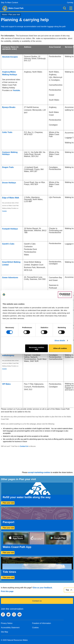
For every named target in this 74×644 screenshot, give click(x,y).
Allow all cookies (60, 348)
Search (65, 8)
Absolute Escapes (10, 57)
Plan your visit (14, 15)
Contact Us (24, 446)
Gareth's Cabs (8, 244)
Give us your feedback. (43, 588)
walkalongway (8, 355)
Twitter (8, 614)
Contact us (37, 601)
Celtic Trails (7, 132)
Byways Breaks (9, 107)
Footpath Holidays (10, 229)
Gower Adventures (10, 278)
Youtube (4, 211)
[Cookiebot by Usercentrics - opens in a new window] (65, 295)
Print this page (7, 591)
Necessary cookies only (36, 348)
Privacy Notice (7, 623)
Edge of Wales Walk (11, 198)
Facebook (3, 614)
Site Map (4, 632)
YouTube (20, 614)
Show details (60, 340)
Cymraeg (70, 2)
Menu (71, 8)
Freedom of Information (42, 623)
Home (4, 15)
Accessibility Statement (10, 628)
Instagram (14, 614)
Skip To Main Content (9, 3)
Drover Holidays (9, 183)
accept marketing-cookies (39, 472)
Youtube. (17, 90)
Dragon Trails (8, 167)
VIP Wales (6, 384)
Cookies (35, 628)
